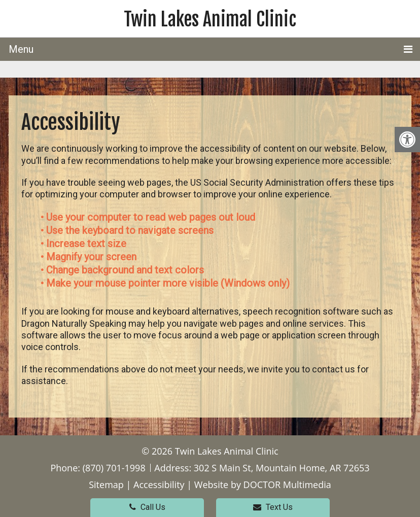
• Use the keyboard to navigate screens (128, 230)
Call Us (147, 507)
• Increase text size (85, 244)
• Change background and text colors (124, 270)
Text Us (273, 507)
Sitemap (106, 485)
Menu (21, 49)
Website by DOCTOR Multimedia (263, 485)
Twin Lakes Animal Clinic (210, 20)
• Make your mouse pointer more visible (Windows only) (165, 283)
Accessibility (159, 485)
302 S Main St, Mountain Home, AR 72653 (282, 468)
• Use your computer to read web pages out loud (149, 217)
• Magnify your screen (90, 257)
